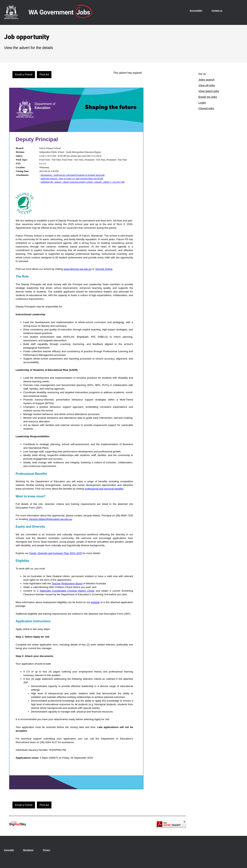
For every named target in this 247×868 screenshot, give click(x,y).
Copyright (9, 850)
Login (202, 103)
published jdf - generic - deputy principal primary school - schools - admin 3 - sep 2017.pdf (83, 182)
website (95, 602)
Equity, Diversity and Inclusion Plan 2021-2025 (56, 553)
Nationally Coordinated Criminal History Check (67, 591)
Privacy (47, 850)
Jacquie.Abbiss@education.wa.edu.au (50, 519)
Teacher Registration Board (67, 583)
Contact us (217, 11)
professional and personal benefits (104, 489)
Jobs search (206, 80)
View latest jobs (209, 91)
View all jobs (207, 85)
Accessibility (196, 11)
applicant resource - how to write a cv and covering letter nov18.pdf (72, 179)
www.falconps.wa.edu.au (78, 269)
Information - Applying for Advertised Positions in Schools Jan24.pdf (73, 175)
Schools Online (104, 269)
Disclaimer (28, 850)
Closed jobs (206, 108)
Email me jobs (208, 97)
